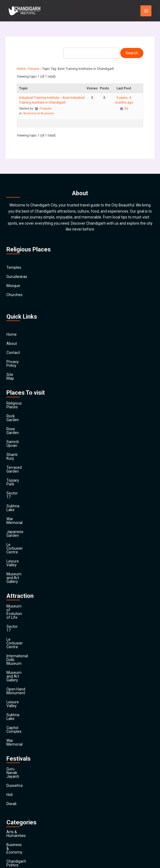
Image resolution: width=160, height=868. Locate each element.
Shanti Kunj (16, 432)
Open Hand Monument (26, 584)
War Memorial (18, 478)
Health (12, 783)
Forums (34, 69)
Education (15, 746)
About (12, 344)
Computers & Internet (25, 737)
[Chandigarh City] (25, 11)
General (13, 773)
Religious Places (20, 396)
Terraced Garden (21, 441)
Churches (14, 295)
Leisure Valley (18, 505)
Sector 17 (15, 459)
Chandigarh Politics (23, 719)
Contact (13, 353)
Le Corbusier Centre (23, 496)
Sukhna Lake (17, 469)
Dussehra (14, 654)
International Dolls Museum (30, 566)
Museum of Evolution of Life (30, 539)
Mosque (13, 286)
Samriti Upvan (18, 423)
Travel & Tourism (21, 828)
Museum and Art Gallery (27, 514)
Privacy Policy (18, 362)
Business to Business (39, 113)
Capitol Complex (20, 612)
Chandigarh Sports (22, 728)
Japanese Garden (21, 487)
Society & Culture (21, 810)
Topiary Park (17, 450)
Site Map (14, 371)
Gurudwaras (17, 277)
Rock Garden (17, 405)
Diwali (11, 673)
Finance (13, 764)
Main (11, 837)
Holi (10, 663)
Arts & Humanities (22, 701)
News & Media (18, 792)
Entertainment (19, 755)
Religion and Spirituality (26, 801)
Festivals (14, 819)
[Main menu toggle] (146, 11)
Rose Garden (17, 414)
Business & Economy (24, 710)
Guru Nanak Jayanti (23, 645)
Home (21, 69)
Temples (14, 267)
